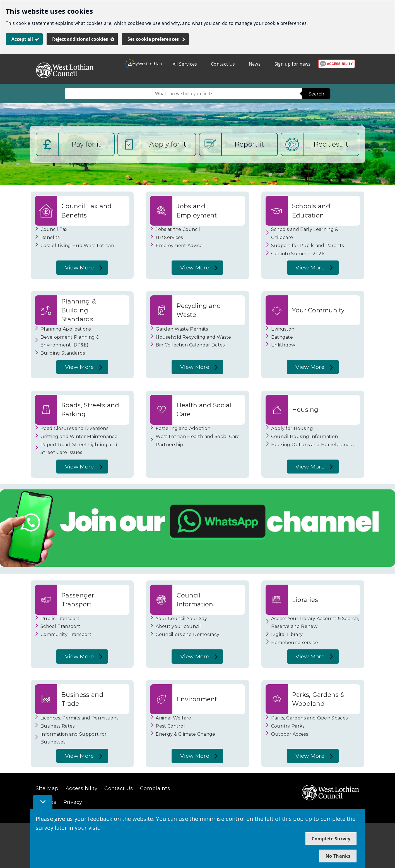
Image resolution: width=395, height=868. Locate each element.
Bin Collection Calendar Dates (190, 345)
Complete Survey (331, 839)
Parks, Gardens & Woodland (318, 699)
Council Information (195, 600)
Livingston (283, 329)
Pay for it (86, 144)
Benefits (50, 237)
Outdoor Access (290, 734)
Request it (331, 144)
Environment (197, 699)
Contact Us (223, 64)
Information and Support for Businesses (74, 738)
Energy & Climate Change (185, 734)
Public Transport (60, 619)
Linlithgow (283, 345)
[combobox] (184, 94)
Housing (305, 410)
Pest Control (170, 726)
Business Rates (57, 726)
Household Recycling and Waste (193, 337)
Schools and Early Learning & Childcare (305, 233)
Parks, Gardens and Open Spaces (310, 718)
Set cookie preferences (153, 39)
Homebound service (295, 643)
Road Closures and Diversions (74, 428)
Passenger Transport (78, 600)
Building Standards (63, 353)
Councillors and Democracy (187, 634)
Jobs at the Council (178, 229)
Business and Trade (82, 699)
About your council (178, 626)
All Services (185, 64)
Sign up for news (293, 64)
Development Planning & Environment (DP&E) (70, 341)
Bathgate (282, 337)
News (255, 64)
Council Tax (54, 229)
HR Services (169, 237)
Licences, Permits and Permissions (80, 718)
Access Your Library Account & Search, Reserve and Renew (315, 623)
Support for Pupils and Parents (308, 246)
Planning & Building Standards (79, 310)
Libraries (305, 600)
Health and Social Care (204, 410)
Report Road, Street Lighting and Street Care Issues (79, 449)
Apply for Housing (292, 428)
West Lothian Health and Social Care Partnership (198, 441)
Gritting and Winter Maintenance (79, 437)
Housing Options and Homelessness (312, 445)
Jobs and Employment (197, 211)
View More (78, 269)
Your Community (318, 310)
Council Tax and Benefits (87, 211)
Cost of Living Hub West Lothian (77, 246)
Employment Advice (179, 246)
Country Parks (288, 726)
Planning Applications (66, 329)
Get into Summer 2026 (298, 254)
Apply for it (168, 144)
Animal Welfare (173, 718)
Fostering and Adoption (183, 428)
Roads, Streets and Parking (90, 410)
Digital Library (287, 634)
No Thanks (338, 856)
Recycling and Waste (199, 310)
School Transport (60, 626)
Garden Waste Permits (182, 329)
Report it (250, 144)
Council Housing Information (305, 437)
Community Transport (66, 634)
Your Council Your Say (181, 619)
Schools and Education (311, 211)
